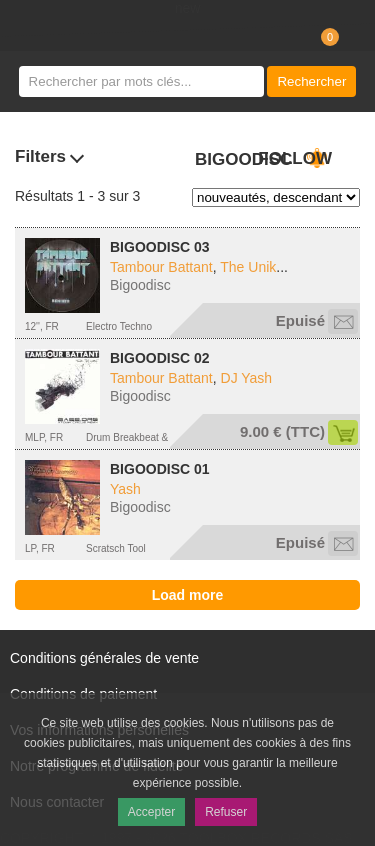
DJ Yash (247, 378)
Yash (125, 489)
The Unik (248, 267)
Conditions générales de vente (104, 658)
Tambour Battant (161, 267)
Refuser (226, 812)
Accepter (151, 812)
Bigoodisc (140, 285)
